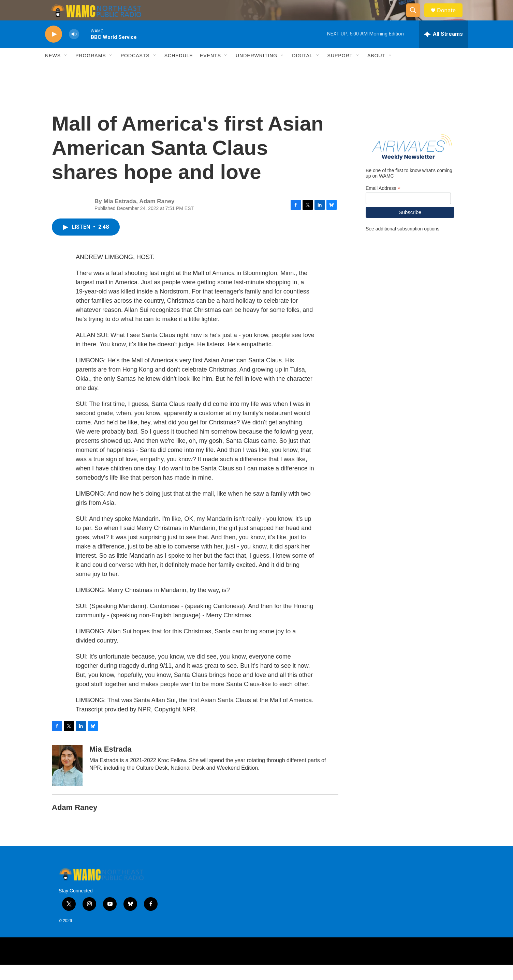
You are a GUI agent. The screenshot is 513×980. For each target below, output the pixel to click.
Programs (91, 71)
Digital (302, 71)
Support (340, 71)
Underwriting (256, 71)
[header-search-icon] (416, 18)
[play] (54, 50)
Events (210, 71)
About (376, 71)
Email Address (383, 204)
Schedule (179, 71)
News (53, 71)
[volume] (74, 50)
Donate (451, 18)
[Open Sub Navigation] (66, 71)
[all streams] (444, 49)
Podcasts (135, 71)
